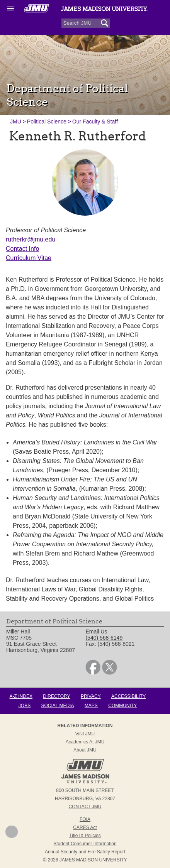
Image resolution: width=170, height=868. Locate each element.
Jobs (25, 706)
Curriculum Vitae (29, 258)
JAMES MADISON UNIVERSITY (93, 860)
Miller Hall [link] (18, 632)
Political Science (47, 122)
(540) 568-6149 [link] (104, 638)
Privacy (91, 696)
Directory (56, 696)
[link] (93, 673)
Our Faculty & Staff (95, 122)
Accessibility (128, 696)
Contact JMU (85, 807)
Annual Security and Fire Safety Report (85, 852)
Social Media (58, 706)
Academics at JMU (85, 742)
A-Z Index (21, 696)
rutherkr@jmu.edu (31, 239)
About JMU (85, 750)
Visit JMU (85, 734)
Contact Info (22, 249)
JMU (16, 122)
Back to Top (12, 832)
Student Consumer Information (85, 844)
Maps (91, 706)
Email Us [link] (96, 632)
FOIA (85, 819)
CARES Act (85, 827)
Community (122, 706)
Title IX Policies (85, 836)
